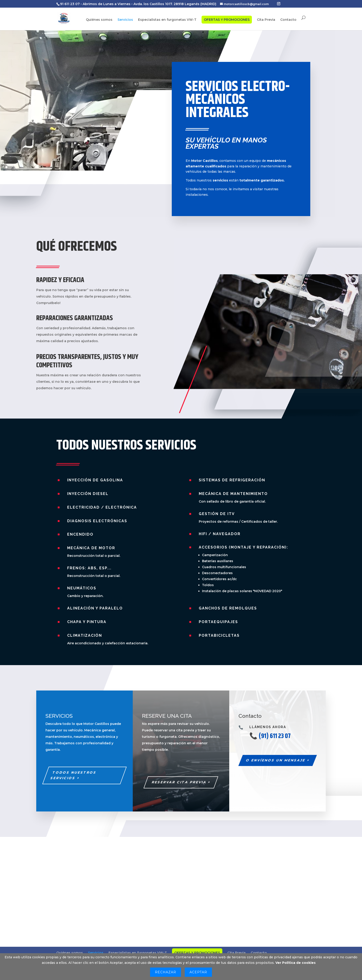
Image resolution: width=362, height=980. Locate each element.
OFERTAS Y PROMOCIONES (227, 20)
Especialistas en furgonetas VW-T (167, 20)
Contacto (288, 20)
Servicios (125, 20)
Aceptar (198, 972)
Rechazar (166, 972)
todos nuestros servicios (74, 775)
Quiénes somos (99, 20)
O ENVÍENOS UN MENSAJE (276, 760)
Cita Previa (266, 20)
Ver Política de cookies (296, 963)
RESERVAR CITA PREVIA (179, 782)
